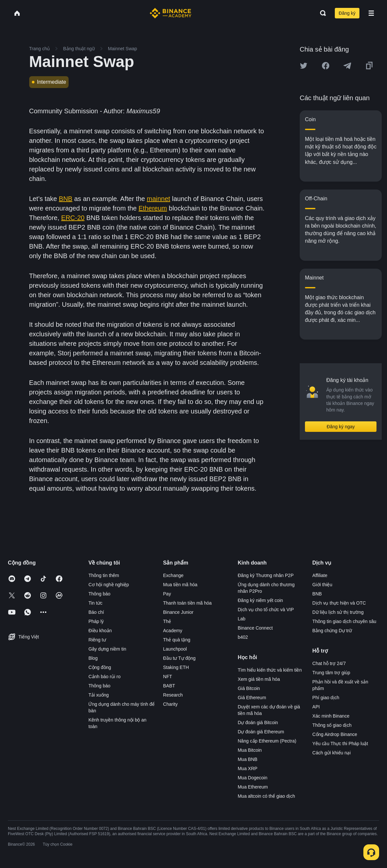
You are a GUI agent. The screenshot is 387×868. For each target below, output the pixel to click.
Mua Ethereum (253, 787)
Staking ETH (176, 667)
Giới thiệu (322, 585)
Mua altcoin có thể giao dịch (266, 796)
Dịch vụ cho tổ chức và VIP (266, 610)
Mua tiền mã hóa (180, 585)
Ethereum (153, 208)
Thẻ (167, 621)
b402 (243, 637)
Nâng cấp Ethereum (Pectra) (267, 741)
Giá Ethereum (252, 698)
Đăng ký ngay (341, 427)
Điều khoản (100, 631)
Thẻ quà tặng (177, 640)
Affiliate (320, 575)
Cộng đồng (100, 667)
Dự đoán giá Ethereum (261, 732)
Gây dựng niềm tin (107, 649)
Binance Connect (255, 628)
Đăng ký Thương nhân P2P (266, 575)
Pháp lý (96, 621)
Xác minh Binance (331, 716)
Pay (167, 594)
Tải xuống (98, 695)
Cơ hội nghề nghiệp (108, 585)
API (316, 707)
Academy (173, 631)
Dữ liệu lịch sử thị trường (338, 612)
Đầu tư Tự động (179, 658)
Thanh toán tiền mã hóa (187, 603)
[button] (371, 13)
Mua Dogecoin (252, 778)
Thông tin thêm (104, 575)
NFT (168, 677)
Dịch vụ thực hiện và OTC (339, 603)
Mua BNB (247, 759)
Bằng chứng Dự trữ (332, 631)
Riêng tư (97, 640)
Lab (241, 619)
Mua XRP (247, 768)
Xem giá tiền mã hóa (259, 679)
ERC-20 (73, 218)
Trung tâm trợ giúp (331, 673)
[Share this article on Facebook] (326, 66)
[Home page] (171, 13)
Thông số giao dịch (332, 725)
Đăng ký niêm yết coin (260, 600)
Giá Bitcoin (249, 688)
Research (173, 695)
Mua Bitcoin (250, 750)
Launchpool (175, 649)
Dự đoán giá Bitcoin (258, 723)
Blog (93, 658)
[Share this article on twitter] (304, 66)
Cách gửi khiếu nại (332, 753)
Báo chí (96, 612)
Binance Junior (178, 612)
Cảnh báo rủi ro (104, 677)
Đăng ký (347, 13)
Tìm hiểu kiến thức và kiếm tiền (270, 670)
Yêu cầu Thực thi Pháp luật (340, 744)
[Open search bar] (321, 13)
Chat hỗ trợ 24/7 (329, 663)
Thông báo (99, 594)
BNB (65, 199)
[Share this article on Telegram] (347, 66)
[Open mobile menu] (371, 13)
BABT (169, 686)
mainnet (158, 199)
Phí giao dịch (326, 698)
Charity (170, 704)
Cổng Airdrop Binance (335, 734)
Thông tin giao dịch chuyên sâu (344, 621)
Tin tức (95, 603)
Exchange (173, 575)
